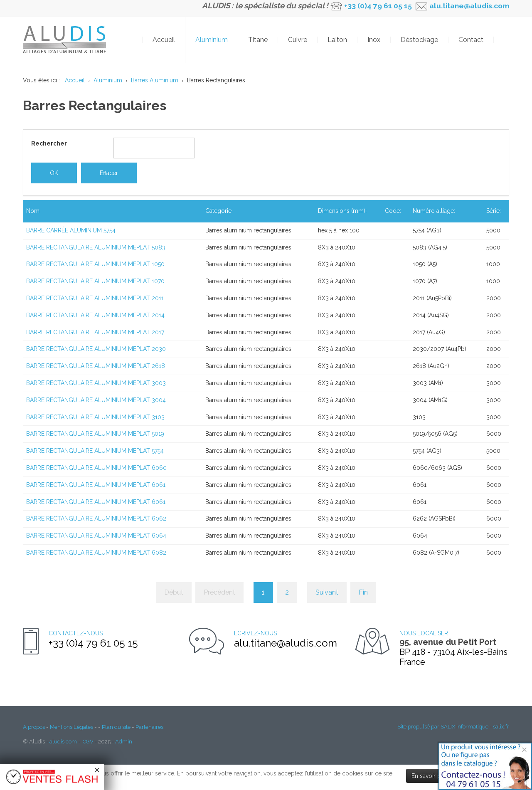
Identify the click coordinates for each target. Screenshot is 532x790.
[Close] (524, 749)
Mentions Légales (71, 727)
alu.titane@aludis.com (468, 6)
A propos (34, 727)
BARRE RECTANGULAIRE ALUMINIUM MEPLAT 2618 (96, 366)
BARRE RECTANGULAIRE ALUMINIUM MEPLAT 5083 (96, 247)
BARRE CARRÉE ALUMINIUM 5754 (71, 230)
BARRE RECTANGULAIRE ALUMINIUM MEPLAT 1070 (95, 281)
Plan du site (116, 727)
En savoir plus (430, 776)
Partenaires (149, 727)
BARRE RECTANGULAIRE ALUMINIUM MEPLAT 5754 (95, 451)
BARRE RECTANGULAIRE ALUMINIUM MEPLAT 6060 (96, 468)
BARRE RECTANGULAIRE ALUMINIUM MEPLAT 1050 (95, 264)
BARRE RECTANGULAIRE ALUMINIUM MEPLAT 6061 (96, 485)
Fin (363, 592)
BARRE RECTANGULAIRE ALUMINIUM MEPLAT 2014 (95, 315)
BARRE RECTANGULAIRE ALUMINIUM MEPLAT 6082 (96, 553)
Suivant (327, 592)
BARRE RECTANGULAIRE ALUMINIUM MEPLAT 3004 (96, 400)
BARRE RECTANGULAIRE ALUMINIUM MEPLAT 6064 (96, 536)
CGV (88, 742)
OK (505, 40)
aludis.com (63, 742)
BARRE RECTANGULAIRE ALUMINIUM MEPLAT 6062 (96, 518)
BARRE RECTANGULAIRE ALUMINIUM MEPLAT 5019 (95, 434)
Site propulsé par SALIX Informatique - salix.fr (453, 727)
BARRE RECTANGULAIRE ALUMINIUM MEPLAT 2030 (96, 349)
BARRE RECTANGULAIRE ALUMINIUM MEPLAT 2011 (95, 298)
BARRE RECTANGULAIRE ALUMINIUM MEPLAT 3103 (95, 417)
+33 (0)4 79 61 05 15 (378, 6)
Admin (124, 742)
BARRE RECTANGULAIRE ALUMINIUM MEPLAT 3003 (96, 383)
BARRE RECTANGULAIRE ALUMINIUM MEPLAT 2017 (95, 332)
